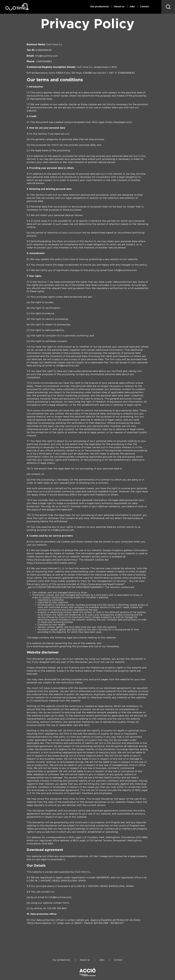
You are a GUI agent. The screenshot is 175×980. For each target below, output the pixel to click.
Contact (145, 7)
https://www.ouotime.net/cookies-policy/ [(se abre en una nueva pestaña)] (52, 563)
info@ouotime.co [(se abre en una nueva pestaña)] (67, 365)
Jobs (132, 7)
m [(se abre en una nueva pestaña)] (78, 365)
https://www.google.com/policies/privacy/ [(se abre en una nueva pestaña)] (52, 560)
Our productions (100, 7)
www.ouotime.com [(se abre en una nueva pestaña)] (38, 96)
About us (119, 7)
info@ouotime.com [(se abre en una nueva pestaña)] (46, 56)
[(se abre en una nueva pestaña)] (40, 923)
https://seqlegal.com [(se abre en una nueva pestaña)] (118, 122)
